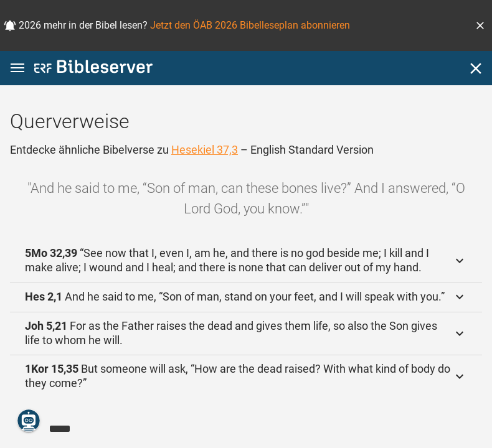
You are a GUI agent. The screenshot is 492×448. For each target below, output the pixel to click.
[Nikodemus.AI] (29, 421)
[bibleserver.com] (93, 69)
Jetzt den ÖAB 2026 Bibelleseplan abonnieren (250, 25)
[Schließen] (476, 68)
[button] (480, 26)
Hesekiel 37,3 (205, 150)
